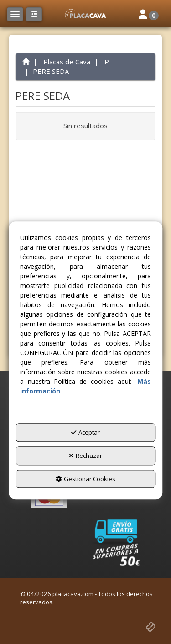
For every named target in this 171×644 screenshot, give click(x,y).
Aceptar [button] (85, 433)
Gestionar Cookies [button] (85, 479)
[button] (85, 14)
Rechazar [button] (85, 456)
